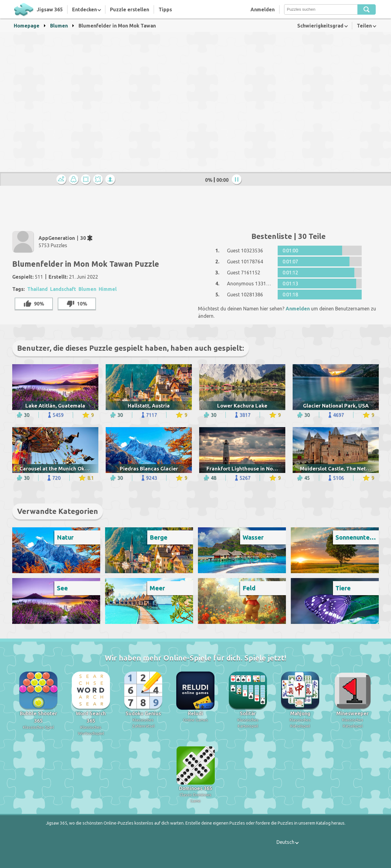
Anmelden (263, 9)
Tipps (165, 9)
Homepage (27, 26)
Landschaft (63, 289)
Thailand (37, 289)
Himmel (108, 289)
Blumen (59, 26)
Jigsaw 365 (50, 9)
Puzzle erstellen (130, 9)
